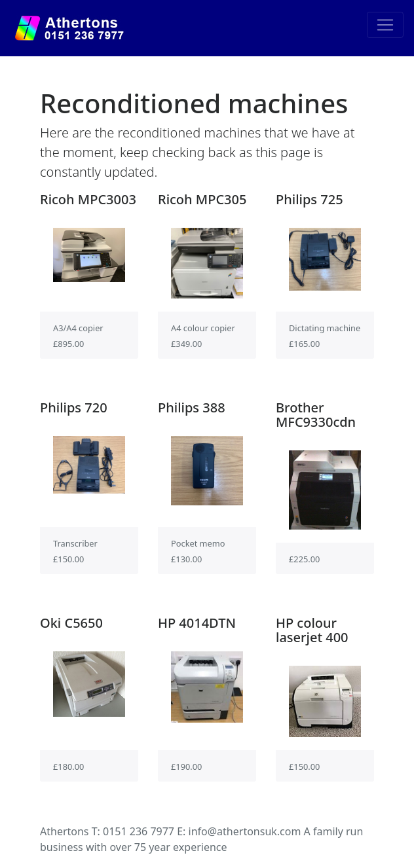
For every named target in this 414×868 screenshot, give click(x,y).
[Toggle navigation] (385, 25)
